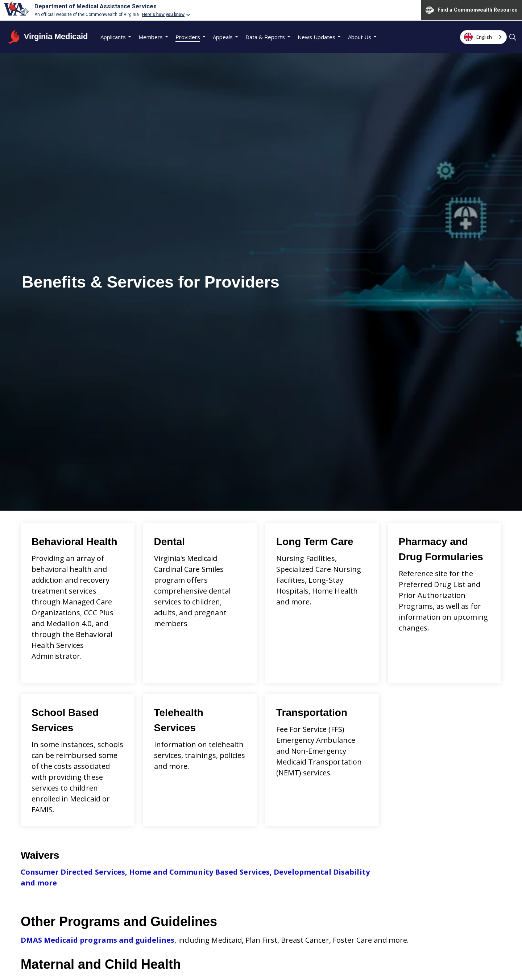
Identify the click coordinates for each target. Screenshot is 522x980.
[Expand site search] (513, 37)
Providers (188, 37)
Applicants (113, 37)
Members (151, 37)
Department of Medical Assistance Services (96, 6)
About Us (360, 37)
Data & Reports (265, 37)
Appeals (223, 37)
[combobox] (483, 37)
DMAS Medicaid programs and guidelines (98, 940)
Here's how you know (163, 14)
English (478, 37)
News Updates (316, 37)
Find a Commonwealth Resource (472, 10)
